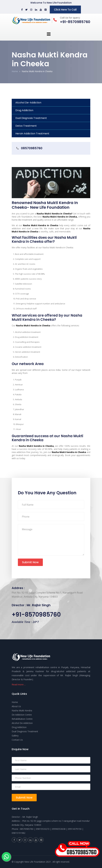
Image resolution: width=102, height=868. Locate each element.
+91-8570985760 (36, 615)
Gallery (15, 736)
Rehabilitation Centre (22, 719)
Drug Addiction (24, 110)
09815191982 (18, 833)
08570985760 (32, 148)
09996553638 (59, 829)
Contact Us (17, 740)
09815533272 (43, 829)
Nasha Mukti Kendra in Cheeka (37, 71)
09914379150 (75, 829)
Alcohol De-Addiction (28, 103)
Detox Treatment (26, 126)
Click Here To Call (65, 10)
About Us (16, 706)
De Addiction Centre (22, 715)
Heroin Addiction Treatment (32, 134)
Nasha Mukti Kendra (22, 710)
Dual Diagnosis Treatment (31, 118)
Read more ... (19, 684)
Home (15, 71)
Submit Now (30, 562)
